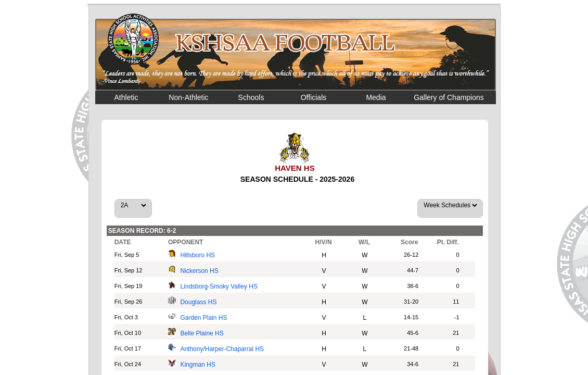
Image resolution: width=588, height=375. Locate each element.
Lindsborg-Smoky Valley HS (219, 286)
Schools (251, 97)
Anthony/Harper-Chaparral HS (222, 349)
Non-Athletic (188, 97)
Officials (314, 97)
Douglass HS (198, 302)
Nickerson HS (199, 271)
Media (376, 97)
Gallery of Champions (449, 97)
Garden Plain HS (203, 318)
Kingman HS (197, 365)
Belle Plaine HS (202, 333)
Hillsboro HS (197, 255)
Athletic (126, 97)
